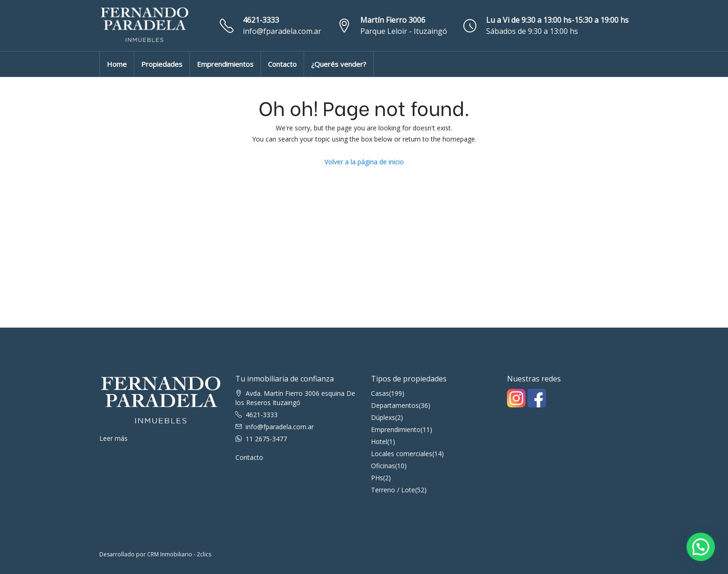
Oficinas (383, 466)
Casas (380, 393)
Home (117, 64)
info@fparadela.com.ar (282, 31)
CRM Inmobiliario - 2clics (179, 554)
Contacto (282, 64)
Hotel (379, 442)
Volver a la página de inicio (364, 162)
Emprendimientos (225, 64)
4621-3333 (261, 20)
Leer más (114, 438)
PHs (377, 478)
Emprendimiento (396, 429)
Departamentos (395, 405)
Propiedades (162, 64)
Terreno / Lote (393, 490)
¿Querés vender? (339, 64)
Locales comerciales (402, 454)
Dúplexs (383, 417)
